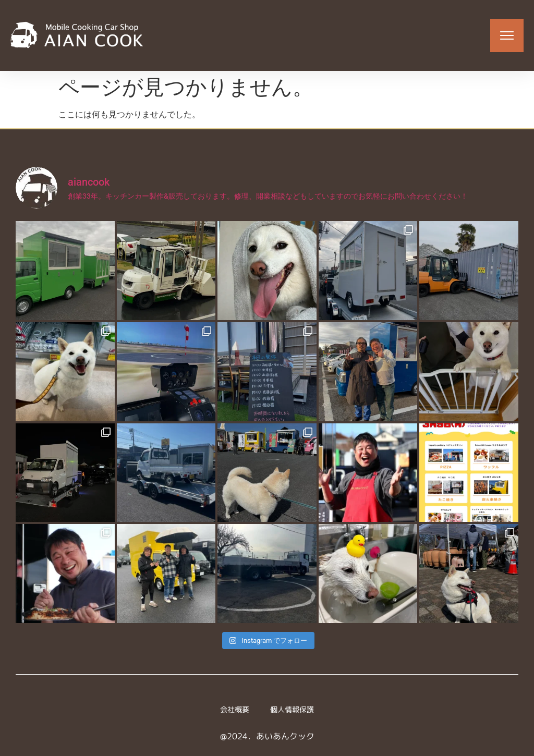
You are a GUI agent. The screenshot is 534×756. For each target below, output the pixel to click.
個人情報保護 (294, 710)
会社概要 (232, 710)
